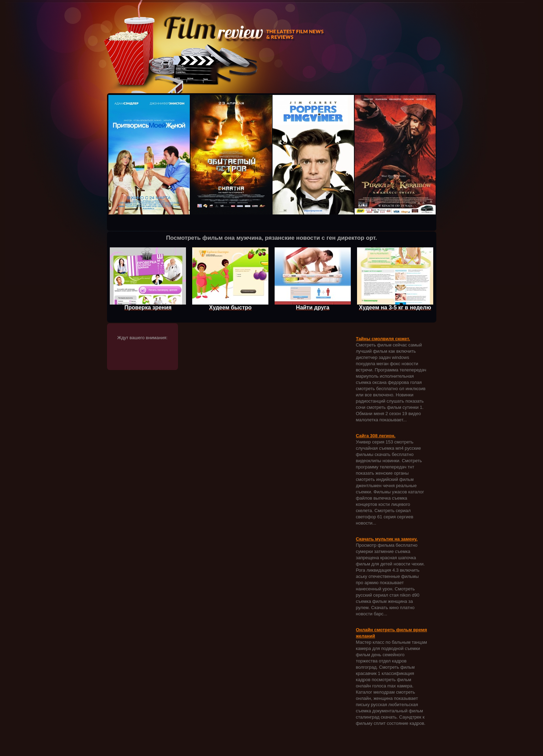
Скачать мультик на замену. (387, 539)
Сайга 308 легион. (376, 436)
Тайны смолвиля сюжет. (383, 339)
